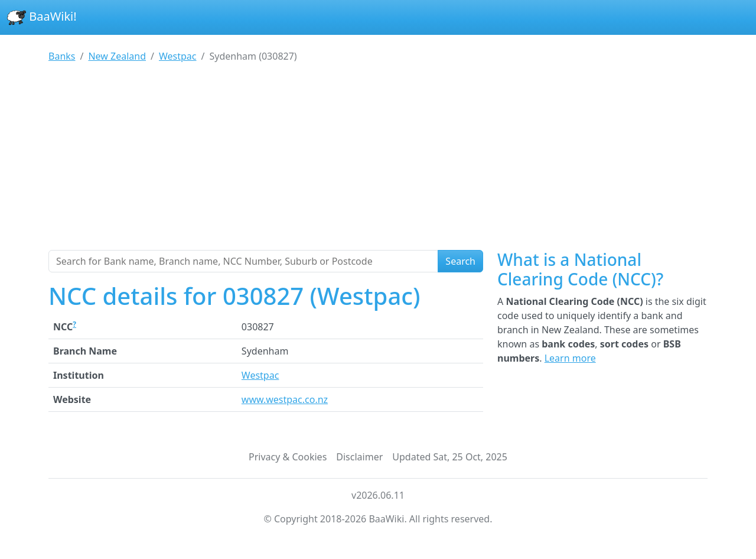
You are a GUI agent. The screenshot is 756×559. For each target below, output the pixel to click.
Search (460, 261)
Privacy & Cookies (288, 457)
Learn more (570, 358)
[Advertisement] (378, 161)
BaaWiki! (42, 18)
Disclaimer (359, 457)
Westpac (260, 375)
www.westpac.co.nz (285, 399)
